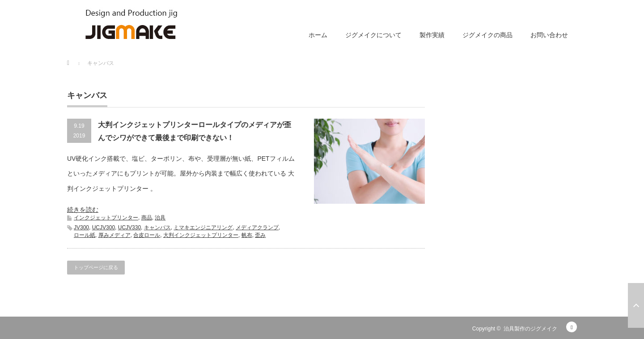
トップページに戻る (96, 267)
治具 (160, 218)
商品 (147, 218)
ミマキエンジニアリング (203, 227)
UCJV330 (129, 227)
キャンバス (157, 227)
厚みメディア (114, 235)
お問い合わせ (549, 35)
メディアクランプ (257, 227)
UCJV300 (104, 227)
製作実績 (432, 35)
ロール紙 (85, 235)
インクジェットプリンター (106, 218)
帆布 (247, 235)
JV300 (81, 227)
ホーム (318, 35)
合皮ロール (147, 235)
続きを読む (83, 210)
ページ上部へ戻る (636, 305)
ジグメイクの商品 (487, 35)
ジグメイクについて (373, 35)
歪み (260, 235)
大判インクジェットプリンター (201, 235)
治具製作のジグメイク (530, 329)
